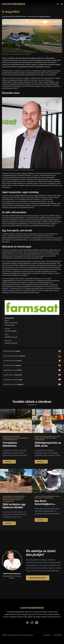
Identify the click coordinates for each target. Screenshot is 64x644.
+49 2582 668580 (11, 331)
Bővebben (9, 462)
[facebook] (27, 623)
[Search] (58, 4)
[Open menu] (61, 4)
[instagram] (32, 623)
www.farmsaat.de (11, 343)
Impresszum (47, 635)
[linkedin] (37, 623)
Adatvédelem (58, 635)
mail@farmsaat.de (11, 337)
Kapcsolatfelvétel (38, 578)
